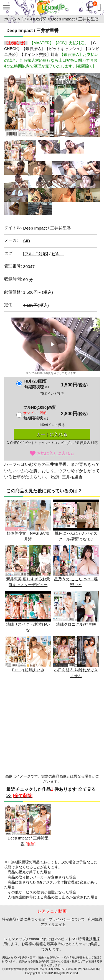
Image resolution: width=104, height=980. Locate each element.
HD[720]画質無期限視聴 (37, 384)
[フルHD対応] (34, 19)
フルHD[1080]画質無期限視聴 (40, 413)
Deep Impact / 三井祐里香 (28, 825)
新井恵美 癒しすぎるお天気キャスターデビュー (28, 566)
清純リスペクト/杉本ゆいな (28, 612)
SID (26, 241)
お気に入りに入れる (52, 453)
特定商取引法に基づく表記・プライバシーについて (43, 919)
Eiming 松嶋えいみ (28, 654)
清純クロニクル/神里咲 (76, 609)
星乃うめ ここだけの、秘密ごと (76, 566)
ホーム (10, 19)
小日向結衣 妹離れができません (76, 657)
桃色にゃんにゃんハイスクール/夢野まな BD (76, 520)
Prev (11, 105)
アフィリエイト (53, 925)
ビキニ (58, 254)
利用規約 (95, 919)
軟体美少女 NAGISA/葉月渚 (28, 520)
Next (93, 105)
